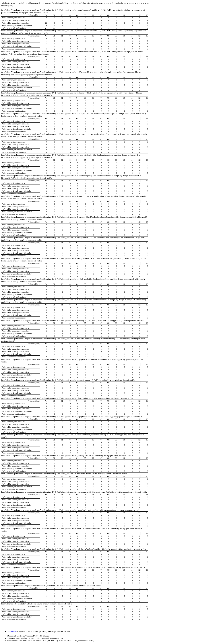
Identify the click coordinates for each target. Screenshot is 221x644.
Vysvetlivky (12, 631)
